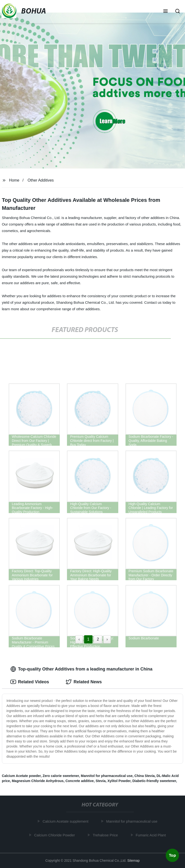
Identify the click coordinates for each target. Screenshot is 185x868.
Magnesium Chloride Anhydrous (38, 781)
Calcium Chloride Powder (55, 835)
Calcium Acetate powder (21, 776)
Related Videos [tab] (30, 682)
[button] (165, 12)
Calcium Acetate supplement (66, 821)
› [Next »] (107, 639)
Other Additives (41, 180)
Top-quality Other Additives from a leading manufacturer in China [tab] (81, 669)
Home (14, 180)
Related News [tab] (84, 682)
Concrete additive (80, 781)
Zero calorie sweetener (61, 776)
